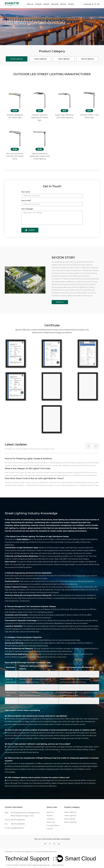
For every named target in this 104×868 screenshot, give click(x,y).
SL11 (40, 111)
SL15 (89, 111)
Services (63, 4)
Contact (71, 4)
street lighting (23, 539)
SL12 (64, 111)
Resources (55, 4)
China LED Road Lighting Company (58, 865)
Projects (46, 4)
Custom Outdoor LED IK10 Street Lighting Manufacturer (28, 865)
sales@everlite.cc (17, 828)
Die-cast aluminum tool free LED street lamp (15, 156)
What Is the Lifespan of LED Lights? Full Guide (28, 468)
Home (8, 28)
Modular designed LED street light (15, 116)
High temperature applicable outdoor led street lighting (40, 156)
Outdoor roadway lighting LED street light (40, 117)
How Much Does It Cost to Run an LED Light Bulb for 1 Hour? (35, 478)
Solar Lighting (70, 819)
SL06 (15, 111)
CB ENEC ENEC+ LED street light (89, 116)
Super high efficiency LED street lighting (64, 116)
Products (38, 4)
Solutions (50, 819)
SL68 (15, 149)
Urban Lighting (70, 815)
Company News (53, 825)
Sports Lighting (70, 822)
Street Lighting (70, 812)
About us (30, 4)
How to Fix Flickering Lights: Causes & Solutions (28, 458)
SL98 (40, 149)
